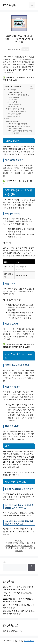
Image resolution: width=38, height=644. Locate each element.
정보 (19, 540)
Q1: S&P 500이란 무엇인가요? (19, 124)
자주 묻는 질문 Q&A (13, 121)
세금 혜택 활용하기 (15, 114)
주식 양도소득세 (14, 97)
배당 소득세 (13, 102)
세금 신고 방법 (14, 106)
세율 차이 (15, 100)
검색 (5, 562)
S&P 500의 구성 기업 (16, 92)
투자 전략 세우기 (15, 116)
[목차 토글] (31, 87)
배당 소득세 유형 (17, 104)
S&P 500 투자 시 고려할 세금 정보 (17, 95)
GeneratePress (29, 641)
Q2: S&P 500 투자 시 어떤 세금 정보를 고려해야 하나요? (21, 127)
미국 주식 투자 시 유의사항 (15, 109)
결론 (7, 119)
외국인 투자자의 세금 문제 (18, 111)
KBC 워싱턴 (10, 5)
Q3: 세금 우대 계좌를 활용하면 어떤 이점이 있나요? (20, 132)
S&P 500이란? (11, 90)
